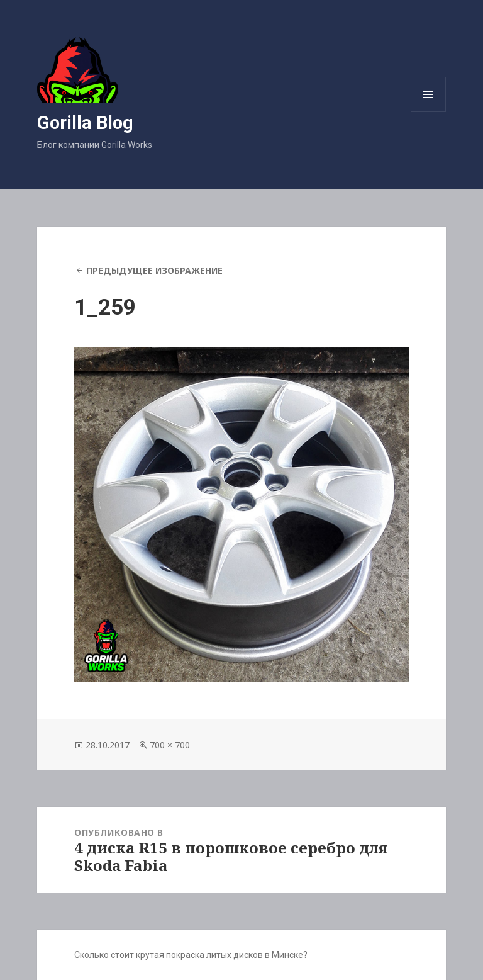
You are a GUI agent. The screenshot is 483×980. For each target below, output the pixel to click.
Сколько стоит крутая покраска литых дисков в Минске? (191, 955)
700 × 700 (170, 745)
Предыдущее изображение (154, 270)
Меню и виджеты (429, 112)
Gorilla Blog (85, 123)
